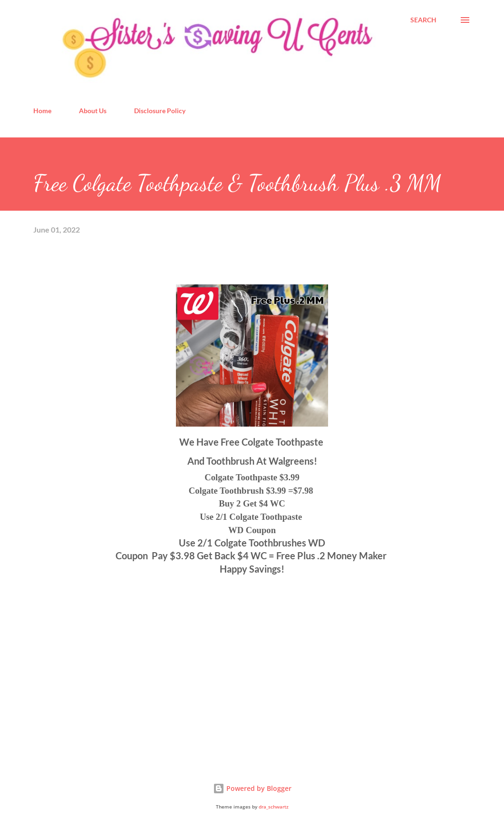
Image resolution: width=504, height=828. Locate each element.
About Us (93, 111)
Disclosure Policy (160, 111)
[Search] (423, 20)
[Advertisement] (105, 681)
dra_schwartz (274, 807)
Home (42, 111)
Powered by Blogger (252, 788)
